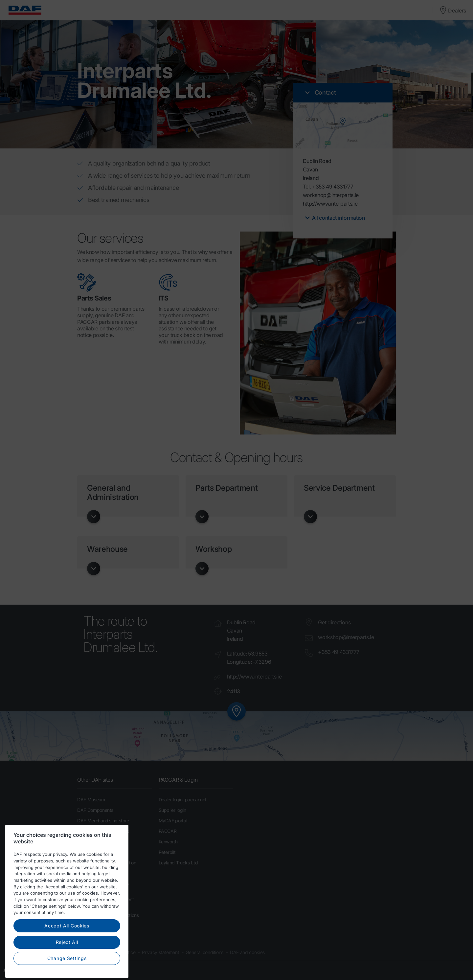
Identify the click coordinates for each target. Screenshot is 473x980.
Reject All (67, 962)
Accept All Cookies (67, 946)
